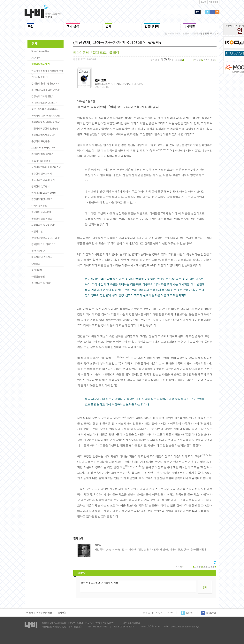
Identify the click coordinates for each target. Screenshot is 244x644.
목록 (205, 60)
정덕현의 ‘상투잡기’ (41, 186)
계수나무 (36, 58)
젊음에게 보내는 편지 (41, 212)
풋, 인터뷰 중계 (38, 251)
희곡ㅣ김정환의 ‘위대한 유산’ (45, 109)
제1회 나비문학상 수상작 (43, 148)
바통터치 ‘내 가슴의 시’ (42, 257)
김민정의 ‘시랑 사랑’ (41, 283)
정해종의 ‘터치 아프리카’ (43, 244)
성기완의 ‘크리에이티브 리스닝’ (46, 167)
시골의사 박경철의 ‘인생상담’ (45, 128)
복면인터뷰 (37, 270)
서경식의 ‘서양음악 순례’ (43, 225)
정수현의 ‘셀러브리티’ (42, 174)
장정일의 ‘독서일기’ (41, 64)
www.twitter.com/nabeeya (185, 627)
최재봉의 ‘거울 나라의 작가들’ (45, 122)
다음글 (212, 60)
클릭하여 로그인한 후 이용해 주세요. (138, 587)
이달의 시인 (37, 231)
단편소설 (36, 264)
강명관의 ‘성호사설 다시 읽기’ (45, 238)
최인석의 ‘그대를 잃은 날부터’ (45, 90)
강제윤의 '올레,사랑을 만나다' (45, 83)
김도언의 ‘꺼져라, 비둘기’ (43, 180)
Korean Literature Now (40, 51)
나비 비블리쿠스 (39, 206)
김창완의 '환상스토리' (41, 199)
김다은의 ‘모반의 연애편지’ (44, 103)
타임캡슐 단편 (38, 276)
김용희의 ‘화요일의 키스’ (43, 135)
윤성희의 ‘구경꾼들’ (41, 141)
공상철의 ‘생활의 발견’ (42, 219)
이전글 (197, 60)
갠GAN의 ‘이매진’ (40, 77)
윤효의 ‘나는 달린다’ (41, 161)
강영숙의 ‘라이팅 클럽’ (42, 96)
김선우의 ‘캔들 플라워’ (42, 154)
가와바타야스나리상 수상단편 (46, 116)
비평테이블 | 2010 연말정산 (44, 193)
